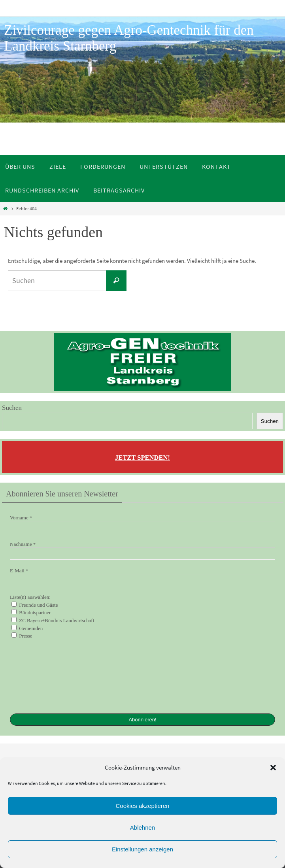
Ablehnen (142, 827)
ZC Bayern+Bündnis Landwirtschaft (53, 620)
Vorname (21, 518)
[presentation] (42, 676)
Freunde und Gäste (35, 605)
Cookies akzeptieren (143, 806)
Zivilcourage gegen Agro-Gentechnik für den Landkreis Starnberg (129, 38)
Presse (22, 636)
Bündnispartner (31, 612)
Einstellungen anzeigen (142, 849)
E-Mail (19, 571)
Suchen (12, 408)
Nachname (23, 544)
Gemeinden (27, 628)
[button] (273, 768)
